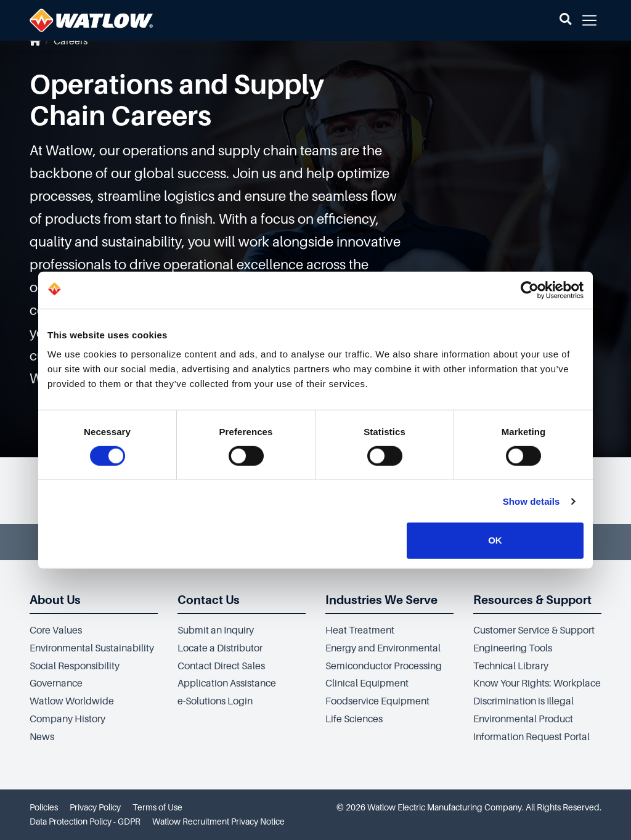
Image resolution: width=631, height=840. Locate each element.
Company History (67, 719)
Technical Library (511, 666)
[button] (565, 20)
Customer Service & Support (534, 630)
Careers (71, 41)
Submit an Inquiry (216, 630)
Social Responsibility (75, 666)
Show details (531, 501)
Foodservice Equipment (377, 701)
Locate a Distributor (220, 648)
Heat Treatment (360, 630)
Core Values (56, 630)
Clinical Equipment (367, 683)
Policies (44, 807)
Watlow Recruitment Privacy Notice (218, 822)
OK (495, 540)
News (42, 737)
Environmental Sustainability (92, 648)
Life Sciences (354, 719)
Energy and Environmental (383, 648)
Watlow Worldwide (72, 701)
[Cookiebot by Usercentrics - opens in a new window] (530, 290)
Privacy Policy (95, 807)
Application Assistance (227, 683)
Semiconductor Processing (384, 666)
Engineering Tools (513, 648)
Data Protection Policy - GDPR (85, 822)
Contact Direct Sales (221, 666)
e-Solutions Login (215, 701)
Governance (56, 683)
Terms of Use (157, 807)
